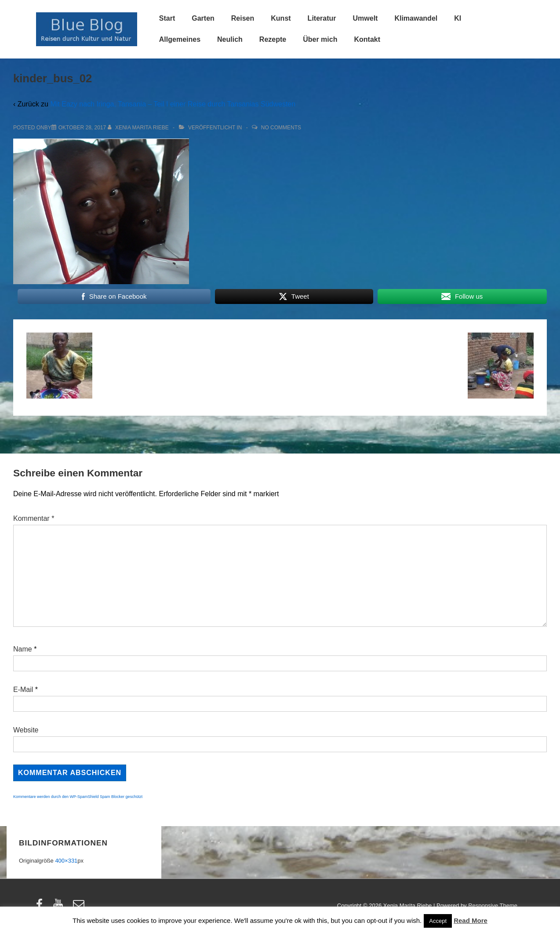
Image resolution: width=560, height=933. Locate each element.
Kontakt (367, 39)
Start (167, 18)
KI (458, 18)
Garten (203, 18)
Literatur (322, 18)
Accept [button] (438, 921)
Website (26, 730)
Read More (471, 920)
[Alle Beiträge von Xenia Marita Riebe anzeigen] (139, 128)
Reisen (243, 18)
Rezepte (273, 39)
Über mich (320, 39)
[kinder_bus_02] (82, 128)
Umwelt (365, 18)
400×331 (66, 861)
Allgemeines (180, 39)
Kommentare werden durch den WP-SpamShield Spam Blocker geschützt (78, 797)
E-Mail (23, 690)
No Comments (281, 128)
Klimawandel (416, 18)
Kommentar (34, 518)
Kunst (281, 18)
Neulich (230, 39)
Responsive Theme (493, 906)
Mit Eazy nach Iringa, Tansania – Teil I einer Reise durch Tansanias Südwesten (173, 104)
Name (23, 649)
